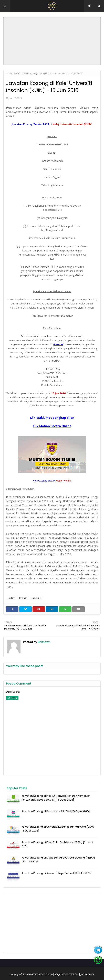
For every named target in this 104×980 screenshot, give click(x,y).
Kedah (17, 73)
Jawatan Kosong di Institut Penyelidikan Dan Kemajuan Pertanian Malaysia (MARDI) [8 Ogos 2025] (56, 798)
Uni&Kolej (36, 598)
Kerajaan (23, 598)
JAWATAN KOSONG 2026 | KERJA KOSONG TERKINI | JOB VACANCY (61, 974)
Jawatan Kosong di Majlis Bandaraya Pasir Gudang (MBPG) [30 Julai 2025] (58, 860)
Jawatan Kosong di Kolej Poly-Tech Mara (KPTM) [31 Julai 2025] (57, 844)
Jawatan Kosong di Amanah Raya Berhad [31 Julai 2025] (57, 873)
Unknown (44, 642)
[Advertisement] (52, 41)
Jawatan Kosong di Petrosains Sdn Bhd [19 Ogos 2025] (56, 811)
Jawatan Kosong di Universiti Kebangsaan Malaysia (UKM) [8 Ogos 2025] (58, 829)
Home (9, 73)
